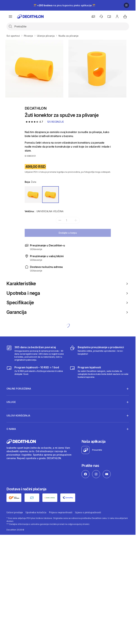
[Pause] (126, 5)
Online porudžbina (19, 389)
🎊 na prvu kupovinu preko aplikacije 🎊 (64, 5)
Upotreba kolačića (36, 512)
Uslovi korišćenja (18, 415)
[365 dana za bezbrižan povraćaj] (36, 353)
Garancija (68, 312)
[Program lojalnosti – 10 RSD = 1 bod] (36, 372)
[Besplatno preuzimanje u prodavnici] (99, 353)
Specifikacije (68, 303)
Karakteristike (68, 284)
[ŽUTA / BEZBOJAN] (33, 195)
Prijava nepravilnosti (61, 512)
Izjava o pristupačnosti (88, 512)
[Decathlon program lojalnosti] (99, 372)
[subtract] (60, 220)
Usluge (11, 402)
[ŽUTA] (50, 195)
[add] (76, 220)
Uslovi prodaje (15, 512)
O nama (11, 429)
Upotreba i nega (68, 293)
